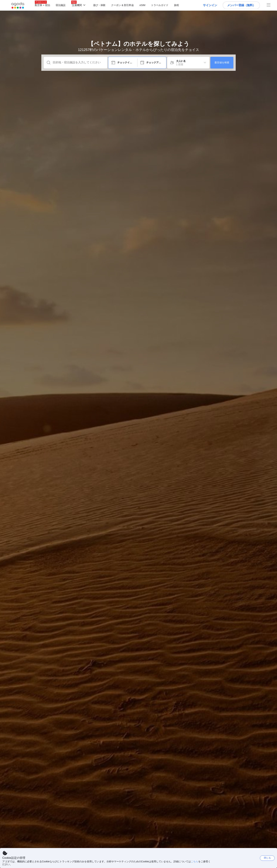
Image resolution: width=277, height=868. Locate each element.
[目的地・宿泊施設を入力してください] (78, 62)
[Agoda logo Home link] (18, 5)
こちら (195, 861)
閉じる (267, 858)
